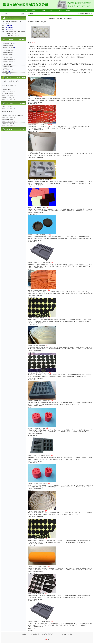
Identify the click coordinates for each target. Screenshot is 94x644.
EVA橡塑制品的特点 (6, 89)
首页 (26, 11)
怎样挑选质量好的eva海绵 (8, 120)
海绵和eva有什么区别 (7, 107)
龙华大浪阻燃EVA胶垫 (8, 50)
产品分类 (43, 11)
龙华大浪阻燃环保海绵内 (9, 60)
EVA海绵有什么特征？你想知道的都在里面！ (12, 115)
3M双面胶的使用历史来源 (8, 98)
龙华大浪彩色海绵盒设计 (9, 57)
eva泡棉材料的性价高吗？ (8, 111)
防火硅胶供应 (6, 74)
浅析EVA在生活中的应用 (8, 94)
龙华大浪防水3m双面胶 (8, 48)
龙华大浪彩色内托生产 (8, 64)
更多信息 (30, 630)
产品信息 (34, 11)
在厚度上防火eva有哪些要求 (8, 124)
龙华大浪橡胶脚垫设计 (8, 53)
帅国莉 (70, 634)
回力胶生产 (5, 71)
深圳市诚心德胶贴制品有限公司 (36, 102)
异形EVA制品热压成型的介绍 (9, 85)
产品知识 (51, 11)
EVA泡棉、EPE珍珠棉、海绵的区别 (10, 81)
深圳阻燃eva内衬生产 (8, 43)
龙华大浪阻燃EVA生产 (8, 67)
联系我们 (68, 11)
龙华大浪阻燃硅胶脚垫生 (9, 55)
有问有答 (60, 11)
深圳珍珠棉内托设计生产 (9, 45)
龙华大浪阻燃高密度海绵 (9, 62)
